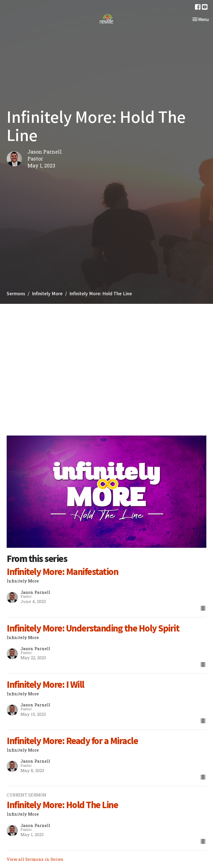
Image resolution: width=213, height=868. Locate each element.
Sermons (16, 293)
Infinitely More (47, 293)
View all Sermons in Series (35, 859)
